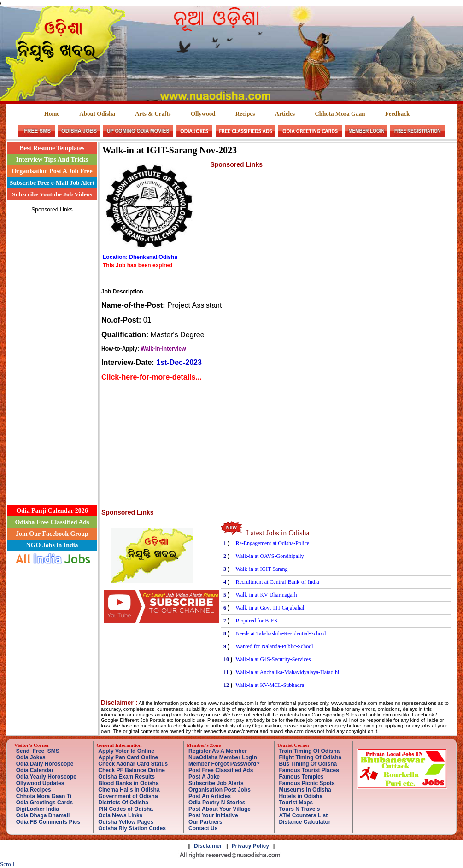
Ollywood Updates (40, 783)
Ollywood (203, 114)
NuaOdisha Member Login (223, 757)
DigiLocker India (38, 809)
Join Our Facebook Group (52, 534)
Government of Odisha (128, 796)
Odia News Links (120, 815)
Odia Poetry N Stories (217, 803)
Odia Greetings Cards (44, 803)
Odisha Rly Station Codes (132, 828)
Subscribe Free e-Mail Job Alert (52, 183)
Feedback (397, 114)
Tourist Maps (296, 803)
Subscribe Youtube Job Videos (52, 194)
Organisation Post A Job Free (52, 171)
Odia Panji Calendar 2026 (52, 511)
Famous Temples (301, 777)
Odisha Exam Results (126, 777)
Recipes (245, 114)
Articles (285, 114)
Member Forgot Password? (224, 764)
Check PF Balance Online (132, 770)
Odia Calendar (35, 770)
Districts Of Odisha (123, 803)
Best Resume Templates (52, 148)
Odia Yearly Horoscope (46, 777)
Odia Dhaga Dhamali (43, 815)
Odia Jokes (31, 757)
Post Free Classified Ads (221, 770)
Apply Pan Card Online (128, 757)
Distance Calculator (305, 822)
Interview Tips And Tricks (52, 160)
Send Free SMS (38, 751)
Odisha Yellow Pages (126, 822)
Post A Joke (204, 777)
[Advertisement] (52, 354)
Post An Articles (210, 796)
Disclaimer (208, 846)
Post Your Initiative (213, 815)
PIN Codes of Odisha (126, 809)
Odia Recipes (34, 790)
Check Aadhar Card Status (133, 764)
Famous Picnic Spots (307, 783)
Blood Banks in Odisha (128, 783)
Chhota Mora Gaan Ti (44, 796)
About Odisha (97, 114)
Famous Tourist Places (309, 770)
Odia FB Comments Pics (48, 822)
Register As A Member (218, 751)
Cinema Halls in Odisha (129, 790)
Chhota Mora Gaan (340, 114)
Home (52, 114)
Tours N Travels (299, 809)
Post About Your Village (220, 809)
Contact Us (203, 828)
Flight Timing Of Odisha (310, 757)
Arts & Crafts (153, 114)
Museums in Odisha (305, 790)
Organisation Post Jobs (220, 790)
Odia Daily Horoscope (45, 764)
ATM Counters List (303, 815)
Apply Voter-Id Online (126, 751)
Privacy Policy (250, 846)
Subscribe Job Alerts (216, 783)
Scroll (7, 864)
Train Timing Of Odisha (309, 751)
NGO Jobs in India (52, 545)
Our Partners (205, 822)
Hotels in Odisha (301, 796)
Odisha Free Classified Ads (52, 522)
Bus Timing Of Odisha (308, 764)
